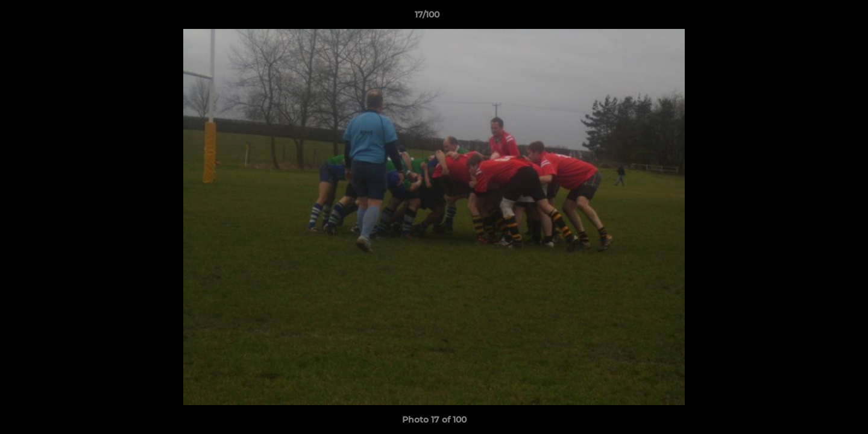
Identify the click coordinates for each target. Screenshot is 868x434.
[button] (817, 17)
